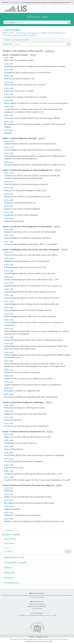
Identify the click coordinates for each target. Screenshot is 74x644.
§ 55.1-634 (9, 295)
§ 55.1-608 (9, 107)
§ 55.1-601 (9, 64)
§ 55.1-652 (9, 423)
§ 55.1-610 (9, 122)
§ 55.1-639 (9, 329)
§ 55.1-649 (9, 405)
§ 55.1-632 (9, 283)
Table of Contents (8, 33)
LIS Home (32, 637)
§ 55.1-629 (9, 265)
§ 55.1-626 (9, 242)
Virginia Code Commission (37, 604)
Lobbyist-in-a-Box (42, 637)
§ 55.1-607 (9, 100)
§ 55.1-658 (9, 465)
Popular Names (10, 539)
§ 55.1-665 (9, 513)
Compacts (9, 578)
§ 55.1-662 (9, 494)
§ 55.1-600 (9, 58)
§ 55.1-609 (9, 115)
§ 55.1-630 (9, 271)
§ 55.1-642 (9, 352)
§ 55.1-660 (9, 477)
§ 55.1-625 (9, 235)
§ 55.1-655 (9, 447)
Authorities (9, 573)
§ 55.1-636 (9, 308)
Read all (33, 55)
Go (69, 44)
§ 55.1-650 (9, 411)
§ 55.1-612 (9, 141)
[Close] (72, 2)
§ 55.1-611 (9, 130)
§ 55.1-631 (9, 277)
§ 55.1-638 (9, 320)
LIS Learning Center (16, 2)
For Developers (37, 613)
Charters (8, 567)
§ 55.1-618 (9, 188)
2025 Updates (9, 543)
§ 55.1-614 (9, 153)
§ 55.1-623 (9, 218)
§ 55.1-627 (9, 252)
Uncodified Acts (12, 583)
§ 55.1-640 (9, 337)
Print (27, 40)
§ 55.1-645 (9, 376)
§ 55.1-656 (9, 453)
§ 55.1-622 (9, 212)
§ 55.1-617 (9, 182)
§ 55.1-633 (9, 289)
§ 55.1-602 (9, 70)
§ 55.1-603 (9, 76)
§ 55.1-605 (9, 88)
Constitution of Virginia (15, 562)
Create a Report (19, 40)
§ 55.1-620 (9, 200)
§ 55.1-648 (9, 394)
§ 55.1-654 (9, 440)
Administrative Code (14, 557)
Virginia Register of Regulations (37, 606)
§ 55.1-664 (9, 506)
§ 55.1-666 (9, 519)
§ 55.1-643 (9, 361)
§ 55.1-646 (9, 382)
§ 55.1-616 (9, 173)
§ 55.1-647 (9, 388)
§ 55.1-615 (9, 162)
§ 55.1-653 (9, 434)
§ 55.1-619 (9, 194)
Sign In (51, 641)
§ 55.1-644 (9, 370)
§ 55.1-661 (9, 488)
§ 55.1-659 (9, 471)
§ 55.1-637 (9, 314)
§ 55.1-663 (9, 500)
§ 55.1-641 (9, 343)
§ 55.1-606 (9, 94)
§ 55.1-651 (9, 417)
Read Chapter (50, 51)
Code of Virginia (10, 22)
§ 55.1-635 (9, 301)
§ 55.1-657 (9, 459)
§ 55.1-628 (9, 258)
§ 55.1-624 (9, 229)
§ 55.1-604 (9, 82)
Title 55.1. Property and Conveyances (27, 33)
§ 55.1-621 (9, 206)
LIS (17, 9)
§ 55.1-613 (9, 147)
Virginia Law (37, 17)
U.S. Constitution (37, 608)
